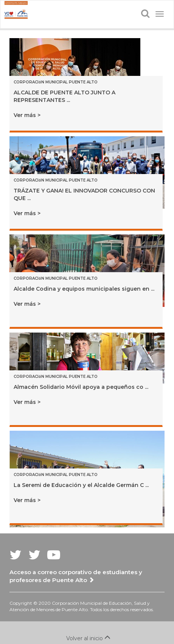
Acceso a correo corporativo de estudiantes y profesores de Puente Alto (76, 576)
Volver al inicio (87, 638)
